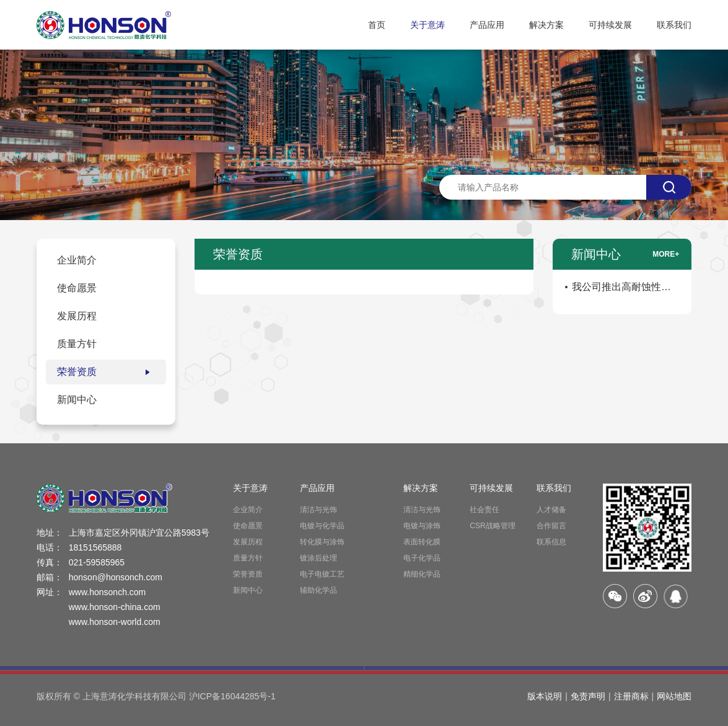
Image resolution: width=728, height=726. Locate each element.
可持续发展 (610, 25)
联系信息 (551, 542)
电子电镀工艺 (322, 574)
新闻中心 (248, 590)
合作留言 (551, 526)
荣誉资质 (248, 574)
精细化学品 (422, 574)
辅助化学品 (318, 590)
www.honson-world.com (115, 622)
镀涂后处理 (318, 558)
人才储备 (551, 510)
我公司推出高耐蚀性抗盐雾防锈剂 (621, 289)
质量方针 (248, 558)
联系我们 (674, 25)
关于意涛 (428, 25)
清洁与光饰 (318, 510)
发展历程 (248, 542)
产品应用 (487, 25)
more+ (666, 254)
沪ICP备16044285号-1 (232, 696)
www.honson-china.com (115, 607)
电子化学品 (422, 558)
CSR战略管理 (492, 526)
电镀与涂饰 (422, 526)
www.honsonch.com (107, 592)
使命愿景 (248, 526)
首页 (377, 25)
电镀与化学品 (322, 526)
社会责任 (485, 510)
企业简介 (248, 510)
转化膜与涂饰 (322, 542)
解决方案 (546, 25)
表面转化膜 (422, 542)
